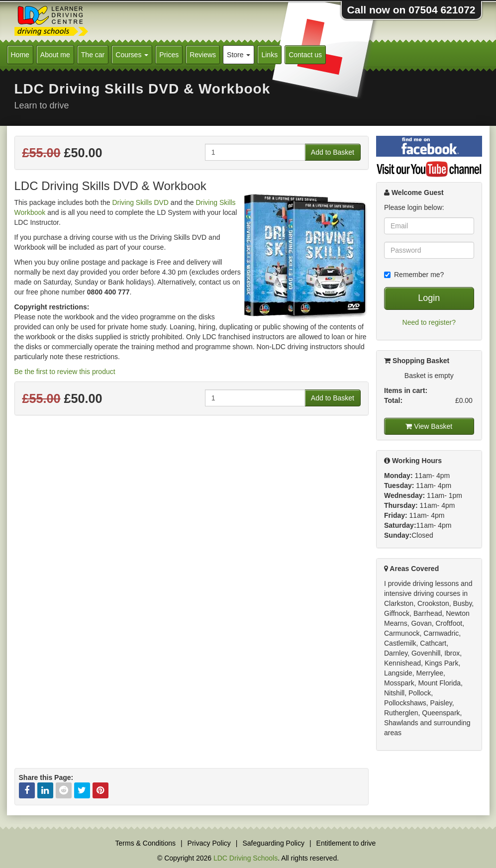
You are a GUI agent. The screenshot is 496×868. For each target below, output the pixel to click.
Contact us (305, 55)
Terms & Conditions (146, 843)
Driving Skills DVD (140, 202)
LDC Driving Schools (246, 858)
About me (55, 55)
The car (93, 55)
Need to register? (429, 322)
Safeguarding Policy (273, 843)
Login (429, 298)
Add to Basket (333, 152)
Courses (132, 55)
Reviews (203, 55)
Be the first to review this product (65, 372)
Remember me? (414, 275)
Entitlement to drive (346, 843)
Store (239, 55)
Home (20, 55)
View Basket (429, 426)
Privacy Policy (209, 843)
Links (269, 55)
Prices (169, 55)
